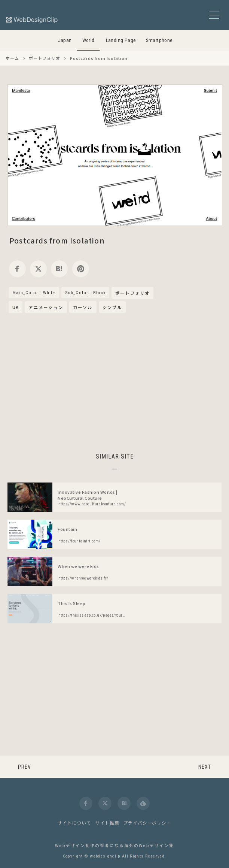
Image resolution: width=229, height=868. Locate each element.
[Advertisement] (114, 382)
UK (16, 307)
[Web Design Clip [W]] (32, 20)
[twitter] (38, 269)
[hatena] (59, 269)
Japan (65, 40)
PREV (25, 767)
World (88, 40)
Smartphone (159, 40)
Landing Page (121, 40)
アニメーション (46, 307)
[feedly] (143, 803)
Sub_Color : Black (85, 293)
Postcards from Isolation (57, 240)
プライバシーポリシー (147, 823)
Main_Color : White (34, 293)
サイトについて (74, 823)
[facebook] (17, 269)
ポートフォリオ (132, 293)
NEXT (205, 767)
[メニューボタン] (214, 15)
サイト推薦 (107, 823)
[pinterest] (81, 269)
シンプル (112, 307)
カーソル (83, 307)
